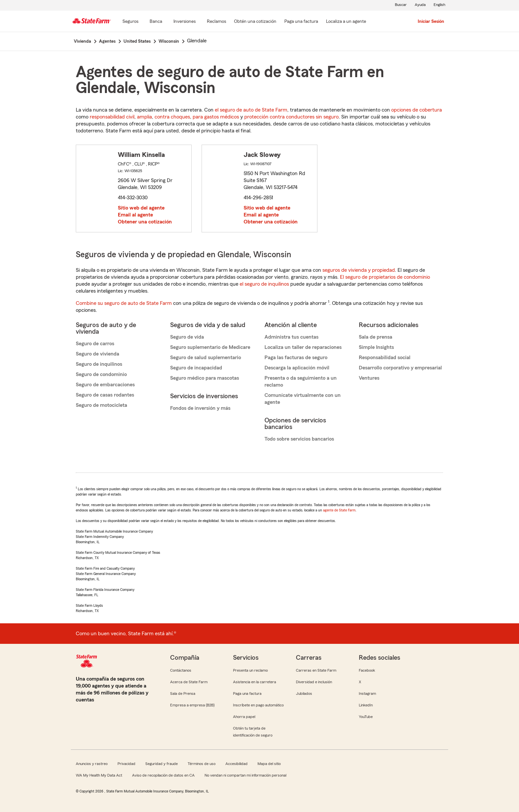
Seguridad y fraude (162, 764)
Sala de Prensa (183, 693)
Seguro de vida (187, 337)
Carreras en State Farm (316, 670)
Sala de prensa (376, 337)
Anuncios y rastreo (92, 764)
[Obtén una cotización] (255, 22)
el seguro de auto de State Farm (251, 110)
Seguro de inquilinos (99, 364)
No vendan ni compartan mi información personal (245, 775)
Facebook (367, 670)
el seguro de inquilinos (264, 284)
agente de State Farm (339, 510)
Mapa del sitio (269, 764)
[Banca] (156, 22)
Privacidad (126, 764)
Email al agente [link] (135, 215)
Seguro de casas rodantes (105, 395)
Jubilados (304, 693)
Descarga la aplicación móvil (297, 368)
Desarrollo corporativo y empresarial (400, 368)
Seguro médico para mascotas (205, 378)
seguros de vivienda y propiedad (359, 270)
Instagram (367, 693)
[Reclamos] (216, 22)
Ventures (369, 378)
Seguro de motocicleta (101, 405)
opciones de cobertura (417, 110)
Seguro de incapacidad (196, 368)
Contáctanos (181, 670)
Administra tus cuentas (291, 337)
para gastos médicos (216, 117)
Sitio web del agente (141, 208)
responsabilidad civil (112, 117)
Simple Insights (376, 347)
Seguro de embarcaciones (105, 385)
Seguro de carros (95, 344)
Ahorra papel (244, 717)
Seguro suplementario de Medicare (210, 347)
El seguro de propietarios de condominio (385, 277)
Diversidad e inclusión (314, 682)
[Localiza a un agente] (346, 22)
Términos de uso (202, 764)
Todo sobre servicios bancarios (299, 439)
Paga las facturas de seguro (296, 358)
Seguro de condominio (101, 374)
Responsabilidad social (385, 358)
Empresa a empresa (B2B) (192, 705)
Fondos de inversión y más (200, 408)
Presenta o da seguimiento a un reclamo (301, 382)
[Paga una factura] (301, 22)
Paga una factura (247, 693)
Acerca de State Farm (189, 682)
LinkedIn (366, 705)
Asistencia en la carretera (255, 682)
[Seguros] (130, 22)
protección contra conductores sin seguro (291, 117)
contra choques (172, 117)
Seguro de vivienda (97, 354)
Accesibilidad (236, 764)
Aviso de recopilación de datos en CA (163, 775)
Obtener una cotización (145, 222)
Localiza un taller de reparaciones (303, 347)
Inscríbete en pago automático (258, 705)
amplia (144, 117)
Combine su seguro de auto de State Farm (124, 303)
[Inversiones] (185, 22)
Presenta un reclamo (250, 670)
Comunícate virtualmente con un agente (303, 399)
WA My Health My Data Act (99, 775)
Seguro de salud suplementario (206, 358)
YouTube (366, 717)
